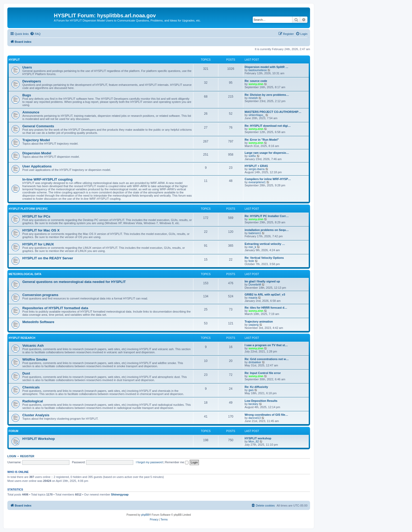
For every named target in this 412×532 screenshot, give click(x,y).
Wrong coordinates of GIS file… (266, 415)
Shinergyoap (120, 494)
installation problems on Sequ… (267, 230)
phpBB (145, 515)
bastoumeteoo (258, 70)
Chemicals (31, 387)
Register (27, 456)
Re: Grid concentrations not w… (267, 359)
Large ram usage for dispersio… (267, 153)
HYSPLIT (14, 60)
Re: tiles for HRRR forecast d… (266, 308)
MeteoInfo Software (38, 322)
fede (251, 261)
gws (251, 390)
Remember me (177, 462)
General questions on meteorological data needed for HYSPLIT (74, 282)
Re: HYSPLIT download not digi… (268, 126)
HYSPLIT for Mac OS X (41, 230)
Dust (26, 373)
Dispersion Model (37, 153)
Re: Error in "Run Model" (262, 140)
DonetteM (255, 285)
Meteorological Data (25, 274)
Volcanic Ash (33, 346)
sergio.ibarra (257, 169)
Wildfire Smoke (35, 359)
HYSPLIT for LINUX (38, 244)
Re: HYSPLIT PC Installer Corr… (267, 216)
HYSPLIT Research (22, 338)
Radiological (33, 401)
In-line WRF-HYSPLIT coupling (47, 179)
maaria (253, 298)
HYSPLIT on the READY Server (48, 258)
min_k (252, 247)
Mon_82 (254, 441)
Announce (31, 112)
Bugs (27, 95)
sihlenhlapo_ (257, 115)
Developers (32, 81)
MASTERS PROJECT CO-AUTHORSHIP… (273, 112)
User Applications (37, 166)
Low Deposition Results (261, 401)
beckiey (253, 404)
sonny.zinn (256, 84)
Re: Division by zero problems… (267, 95)
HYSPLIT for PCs (36, 216)
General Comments (38, 126)
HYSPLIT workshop (258, 438)
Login (12, 456)
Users (27, 67)
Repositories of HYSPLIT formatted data (55, 308)
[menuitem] (35, 34)
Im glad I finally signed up (262, 281)
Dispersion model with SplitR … (266, 67)
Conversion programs (40, 295)
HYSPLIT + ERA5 (256, 166)
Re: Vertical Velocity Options (264, 258)
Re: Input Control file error (263, 373)
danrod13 (255, 418)
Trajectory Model (36, 140)
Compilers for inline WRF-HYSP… (268, 179)
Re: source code (256, 81)
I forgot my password (149, 462)
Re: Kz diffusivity (256, 387)
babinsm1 (255, 233)
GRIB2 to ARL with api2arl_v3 (265, 294)
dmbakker (255, 362)
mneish (253, 98)
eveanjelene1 (257, 182)
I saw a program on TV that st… (266, 345)
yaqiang (254, 325)
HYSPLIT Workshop (39, 439)
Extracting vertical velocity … (265, 244)
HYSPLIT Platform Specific (28, 209)
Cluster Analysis (36, 415)
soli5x (252, 156)
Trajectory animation (259, 322)
